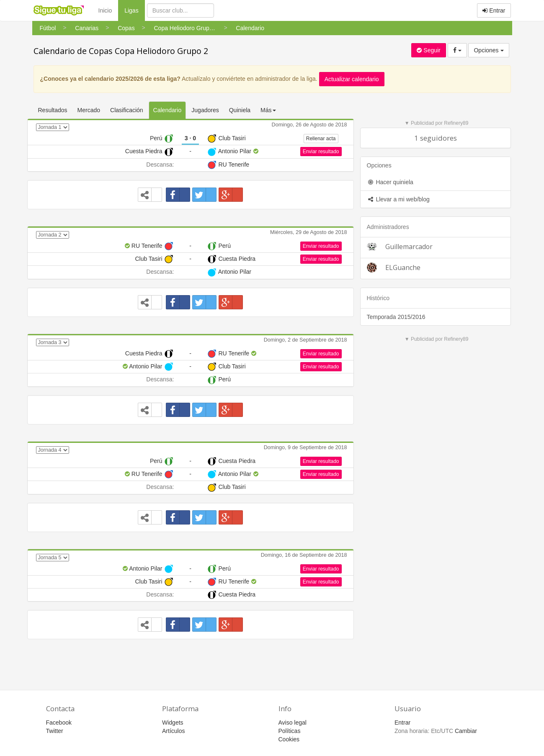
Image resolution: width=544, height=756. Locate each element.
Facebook (59, 723)
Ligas (134, 10)
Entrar (494, 10)
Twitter (55, 731)
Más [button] (268, 110)
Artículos (173, 731)
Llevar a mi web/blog (398, 199)
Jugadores (205, 110)
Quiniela (240, 110)
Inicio (105, 10)
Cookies (289, 739)
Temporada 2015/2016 (396, 317)
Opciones (489, 50)
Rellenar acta (321, 139)
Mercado (89, 110)
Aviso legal (293, 723)
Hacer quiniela (390, 182)
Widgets (173, 723)
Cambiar (466, 731)
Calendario (168, 110)
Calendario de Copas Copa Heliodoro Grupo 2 (121, 51)
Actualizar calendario (352, 79)
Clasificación (127, 110)
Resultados (53, 110)
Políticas (290, 731)
